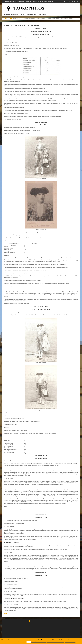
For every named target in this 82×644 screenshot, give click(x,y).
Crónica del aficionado (73, 19)
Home (5, 23)
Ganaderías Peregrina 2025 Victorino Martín (40, 19)
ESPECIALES (42, 14)
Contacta (51, 1)
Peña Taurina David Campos (10, 1)
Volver (5, 613)
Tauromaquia (35, 1)
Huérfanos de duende (59, 19)
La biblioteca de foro (11, 14)
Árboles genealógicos (28, 14)
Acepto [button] (29, 642)
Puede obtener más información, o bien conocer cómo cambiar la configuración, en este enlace (53, 642)
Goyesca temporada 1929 (21, 19)
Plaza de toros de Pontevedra (24, 1)
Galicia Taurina (43, 1)
